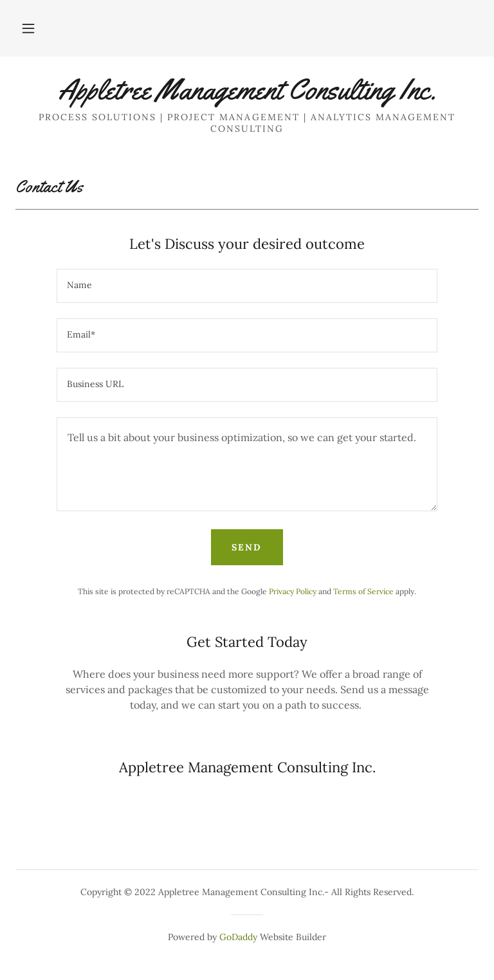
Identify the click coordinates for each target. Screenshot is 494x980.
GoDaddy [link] (238, 937)
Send (247, 547)
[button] (28, 28)
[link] (247, 95)
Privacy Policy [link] (293, 591)
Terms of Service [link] (363, 591)
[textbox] (247, 286)
